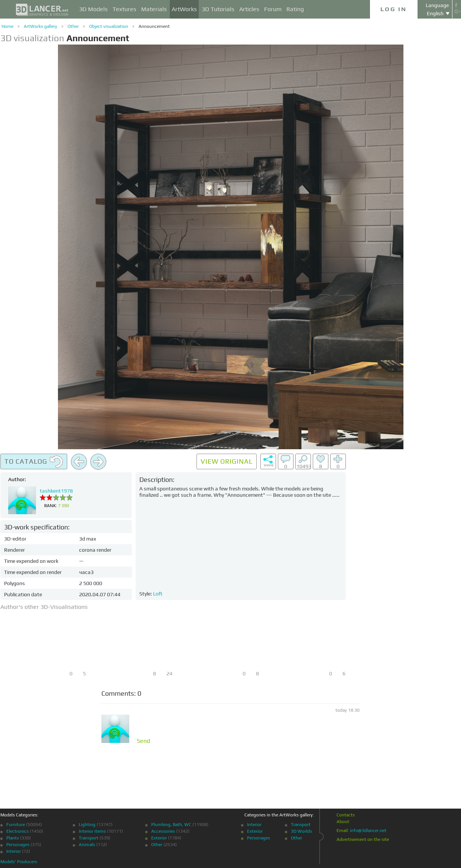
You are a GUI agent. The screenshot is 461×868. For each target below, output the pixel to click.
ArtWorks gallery (40, 26)
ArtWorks (184, 9)
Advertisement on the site (363, 839)
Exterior (159, 838)
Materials (154, 9)
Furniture (16, 825)
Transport (89, 838)
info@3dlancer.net (368, 831)
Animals (87, 845)
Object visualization (109, 26)
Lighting (87, 825)
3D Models (93, 9)
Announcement (154, 26)
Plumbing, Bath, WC (171, 825)
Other (73, 26)
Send (143, 741)
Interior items (92, 831)
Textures (124, 9)
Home (7, 26)
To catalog (34, 462)
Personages (18, 845)
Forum (273, 9)
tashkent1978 (56, 491)
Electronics (17, 831)
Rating (295, 9)
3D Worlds (301, 831)
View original (227, 461)
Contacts (346, 815)
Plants (13, 838)
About (343, 822)
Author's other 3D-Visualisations (44, 607)
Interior (14, 851)
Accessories (163, 831)
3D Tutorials (218, 9)
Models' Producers (19, 862)
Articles (249, 9)
